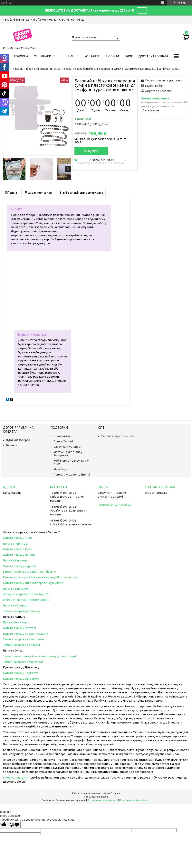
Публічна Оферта (18, 440)
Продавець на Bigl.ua (96, 797)
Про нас (68, 56)
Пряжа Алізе (62, 436)
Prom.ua (115, 793)
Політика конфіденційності (135, 800)
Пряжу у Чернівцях (16, 622)
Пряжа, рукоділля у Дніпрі (72, 474)
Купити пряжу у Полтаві (19, 628)
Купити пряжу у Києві (18, 538)
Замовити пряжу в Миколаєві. (24, 639)
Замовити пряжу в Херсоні (21, 645)
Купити (93, 151)
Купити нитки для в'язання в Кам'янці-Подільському (40, 577)
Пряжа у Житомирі (16, 560)
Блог (129, 56)
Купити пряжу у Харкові (19, 566)
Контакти (92, 56)
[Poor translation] (14, 825)
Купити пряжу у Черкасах (20, 673)
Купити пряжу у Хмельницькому (25, 634)
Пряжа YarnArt (63, 441)
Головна (21, 56)
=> (142, 10)
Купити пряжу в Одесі (18, 549)
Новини (113, 56)
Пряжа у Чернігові (15, 544)
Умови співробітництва (118, 436)
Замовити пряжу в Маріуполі (23, 662)
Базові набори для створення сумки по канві (44, 69)
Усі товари (43, 56)
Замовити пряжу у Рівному (21, 611)
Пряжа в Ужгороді (16, 605)
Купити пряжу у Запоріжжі (21, 679)
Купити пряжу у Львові (19, 555)
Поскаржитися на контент (102, 800)
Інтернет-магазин (16, 777)
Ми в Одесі (61, 469)
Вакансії (12, 445)
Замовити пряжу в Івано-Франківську (29, 572)
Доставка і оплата (153, 56)
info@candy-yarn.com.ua (114, 505)
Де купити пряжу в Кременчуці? (25, 594)
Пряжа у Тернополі (16, 589)
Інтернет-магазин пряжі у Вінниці (27, 600)
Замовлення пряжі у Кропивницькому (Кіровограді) (39, 656)
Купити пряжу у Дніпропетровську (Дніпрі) (33, 583)
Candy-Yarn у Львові (67, 447)
